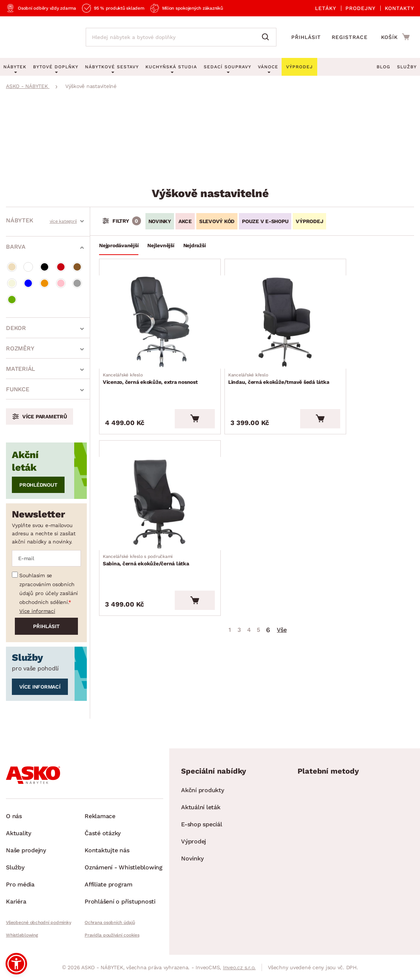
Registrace (350, 37)
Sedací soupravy (227, 67)
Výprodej (193, 841)
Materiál (21, 369)
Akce (185, 221)
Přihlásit (306, 37)
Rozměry (20, 348)
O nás (14, 816)
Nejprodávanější (119, 245)
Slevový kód (217, 221)
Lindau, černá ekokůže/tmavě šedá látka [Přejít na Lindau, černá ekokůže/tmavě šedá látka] (256, 364)
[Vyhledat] (267, 37)
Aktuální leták (201, 807)
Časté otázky (103, 833)
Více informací (37, 611)
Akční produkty (203, 790)
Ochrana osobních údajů (110, 922)
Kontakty (399, 8)
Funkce (18, 389)
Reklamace (100, 816)
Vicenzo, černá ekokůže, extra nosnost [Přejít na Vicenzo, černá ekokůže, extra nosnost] (150, 364)
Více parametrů (45, 416)
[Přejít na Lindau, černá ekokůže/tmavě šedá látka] (256, 313)
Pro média (20, 884)
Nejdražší (195, 245)
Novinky (160, 221)
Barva (16, 247)
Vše (282, 425)
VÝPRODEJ (309, 221)
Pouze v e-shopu (265, 221)
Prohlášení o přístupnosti (120, 901)
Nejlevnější (161, 245)
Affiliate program (109, 884)
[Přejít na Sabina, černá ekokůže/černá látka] (362, 313)
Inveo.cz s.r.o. (239, 967)
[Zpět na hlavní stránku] (38, 37)
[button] (16, 964)
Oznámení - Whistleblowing (124, 867)
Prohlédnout (38, 485)
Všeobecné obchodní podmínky (38, 922)
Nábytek (19, 220)
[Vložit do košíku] (178, 395)
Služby (407, 67)
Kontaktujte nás (107, 850)
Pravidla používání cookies (112, 935)
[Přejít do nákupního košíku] (395, 37)
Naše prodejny (26, 850)
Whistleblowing (22, 935)
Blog (383, 67)
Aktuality (19, 833)
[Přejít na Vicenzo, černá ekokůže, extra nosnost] (150, 313)
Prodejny (360, 8)
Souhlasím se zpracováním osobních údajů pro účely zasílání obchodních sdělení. (49, 589)
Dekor (16, 328)
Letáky (326, 8)
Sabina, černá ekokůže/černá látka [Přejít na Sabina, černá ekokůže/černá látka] (360, 360)
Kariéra (16, 901)
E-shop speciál (202, 824)
